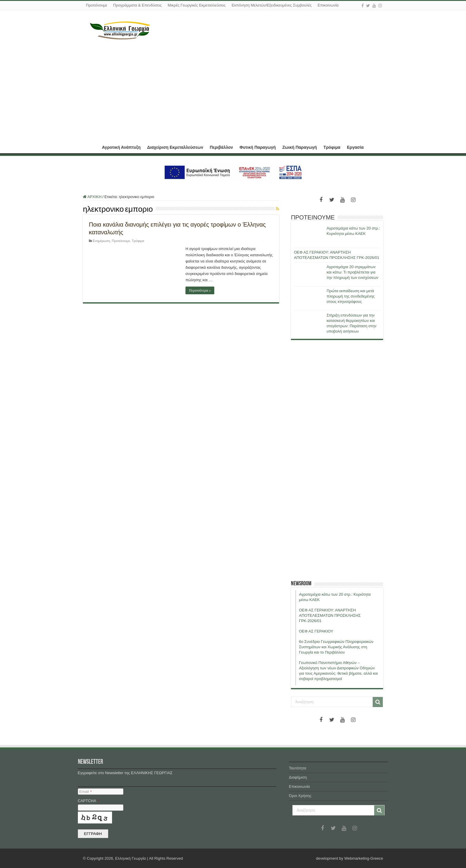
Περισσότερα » (200, 290)
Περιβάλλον (221, 147)
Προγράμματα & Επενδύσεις (138, 5)
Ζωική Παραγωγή (300, 147)
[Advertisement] (233, 90)
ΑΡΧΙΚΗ (91, 147)
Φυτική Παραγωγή (258, 147)
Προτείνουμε (97, 5)
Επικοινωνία (328, 5)
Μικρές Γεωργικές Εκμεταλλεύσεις (197, 5)
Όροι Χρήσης (300, 796)
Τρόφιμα (332, 147)
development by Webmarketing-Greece (349, 858)
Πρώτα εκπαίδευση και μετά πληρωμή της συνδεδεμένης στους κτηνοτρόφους (351, 296)
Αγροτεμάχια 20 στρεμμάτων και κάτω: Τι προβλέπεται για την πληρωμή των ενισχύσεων (352, 272)
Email (85, 792)
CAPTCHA (88, 801)
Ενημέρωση (101, 241)
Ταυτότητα (297, 768)
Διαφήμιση (298, 777)
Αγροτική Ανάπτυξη (121, 147)
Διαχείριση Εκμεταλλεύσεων (175, 147)
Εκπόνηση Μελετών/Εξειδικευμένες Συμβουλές (271, 5)
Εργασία (355, 147)
